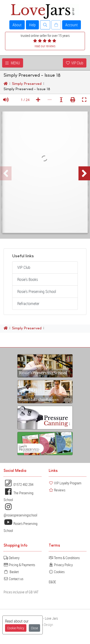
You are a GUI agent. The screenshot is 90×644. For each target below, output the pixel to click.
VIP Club (75, 63)
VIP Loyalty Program (65, 483)
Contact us (13, 579)
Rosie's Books (28, 279)
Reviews (57, 490)
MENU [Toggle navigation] (13, 63)
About (17, 25)
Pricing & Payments (19, 565)
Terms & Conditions (64, 558)
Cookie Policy (16, 628)
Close (34, 628)
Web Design (45, 625)
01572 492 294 (18, 484)
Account (72, 25)
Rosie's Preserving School (37, 291)
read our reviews (45, 46)
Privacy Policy (61, 565)
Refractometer (28, 304)
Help (32, 25)
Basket (11, 572)
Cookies (57, 572)
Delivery (12, 558)
